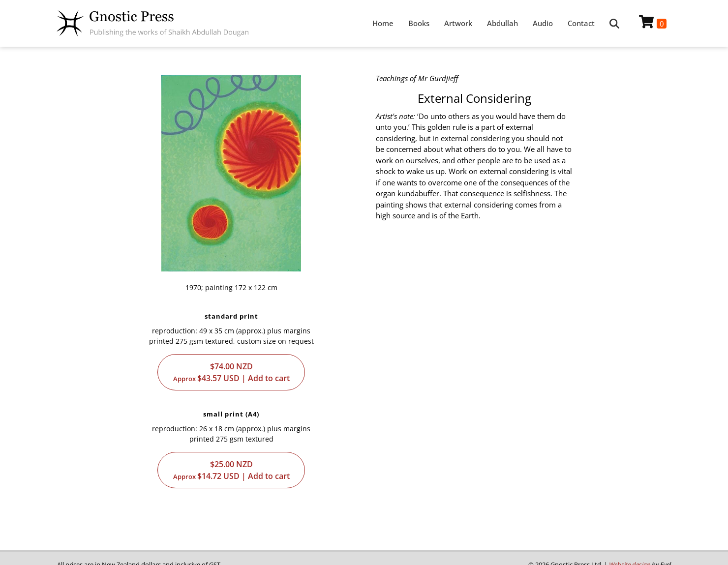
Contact (581, 23)
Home (383, 23)
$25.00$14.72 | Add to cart (231, 470)
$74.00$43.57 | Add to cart (231, 372)
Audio (543, 23)
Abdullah (502, 23)
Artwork (458, 23)
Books (419, 23)
